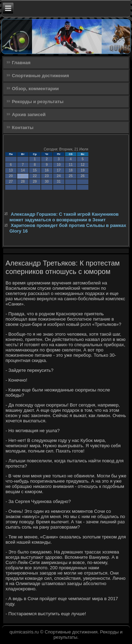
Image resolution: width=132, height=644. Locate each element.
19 (83, 170)
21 (23, 176)
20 (11, 176)
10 (59, 165)
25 (71, 176)
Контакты (23, 128)
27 (11, 182)
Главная (21, 63)
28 (23, 182)
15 (35, 170)
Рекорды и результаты (38, 102)
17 (59, 170)
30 (47, 182)
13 (11, 170)
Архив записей (29, 115)
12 (83, 165)
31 (59, 182)
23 (47, 176)
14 (23, 170)
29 (35, 182)
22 (35, 176)
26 (83, 176)
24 (59, 176)
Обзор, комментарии (35, 89)
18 (71, 170)
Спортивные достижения (40, 76)
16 (47, 170)
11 (71, 165)
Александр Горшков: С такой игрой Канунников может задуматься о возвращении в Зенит (64, 217)
